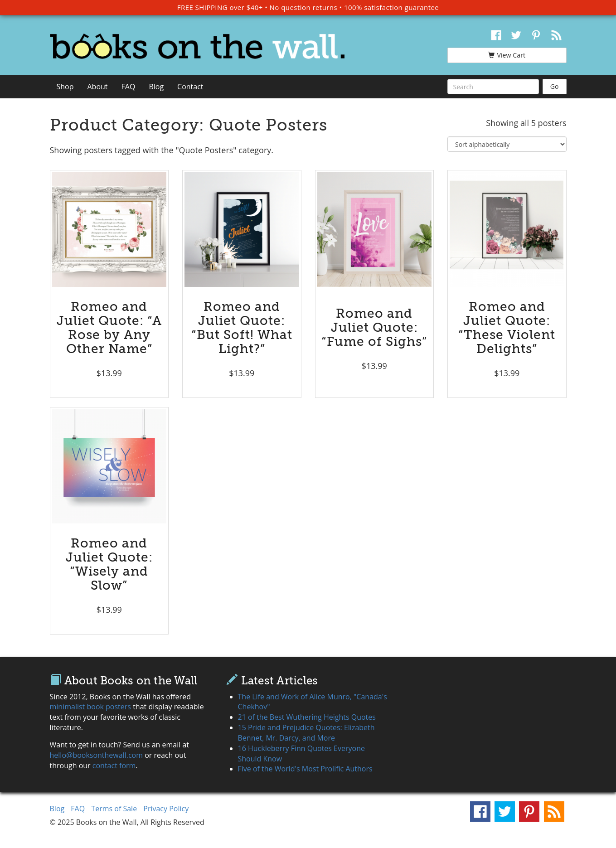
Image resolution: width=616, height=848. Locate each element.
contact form (114, 766)
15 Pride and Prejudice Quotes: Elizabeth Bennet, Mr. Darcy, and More (306, 733)
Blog (156, 87)
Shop (65, 87)
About (98, 87)
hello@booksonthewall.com (97, 755)
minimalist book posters (90, 707)
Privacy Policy (166, 809)
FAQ (129, 87)
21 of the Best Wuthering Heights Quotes (307, 717)
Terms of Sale (114, 809)
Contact (190, 87)
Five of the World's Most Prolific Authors (305, 769)
